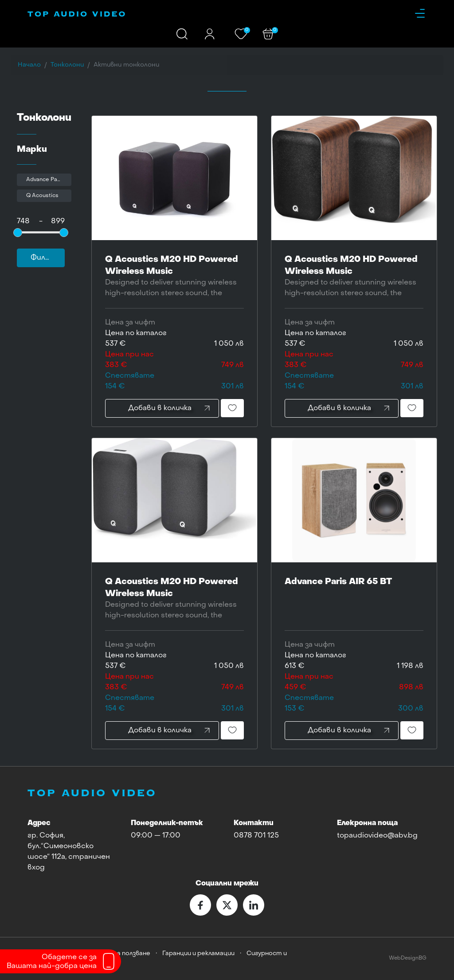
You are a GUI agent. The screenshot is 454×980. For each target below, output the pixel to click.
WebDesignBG (408, 958)
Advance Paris (45, 180)
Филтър (46, 258)
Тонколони (67, 65)
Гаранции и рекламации (198, 954)
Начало (29, 65)
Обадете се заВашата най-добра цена (52, 962)
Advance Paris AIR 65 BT (354, 593)
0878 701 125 (256, 836)
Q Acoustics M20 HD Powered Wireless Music (174, 277)
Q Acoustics (42, 196)
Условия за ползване (119, 954)
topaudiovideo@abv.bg (377, 836)
